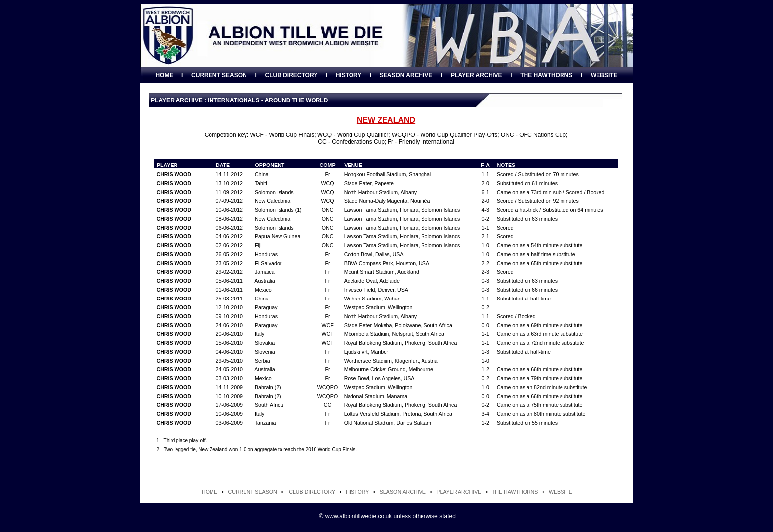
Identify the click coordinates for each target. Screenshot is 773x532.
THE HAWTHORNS (546, 75)
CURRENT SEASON (219, 75)
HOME (164, 75)
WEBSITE (604, 75)
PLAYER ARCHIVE (476, 75)
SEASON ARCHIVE (406, 75)
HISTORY (349, 75)
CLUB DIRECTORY (291, 75)
